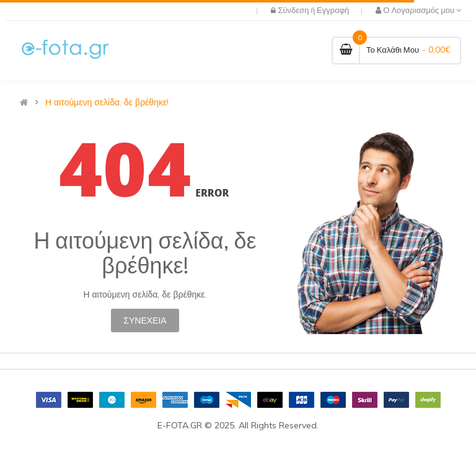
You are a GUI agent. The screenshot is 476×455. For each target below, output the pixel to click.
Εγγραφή (333, 10)
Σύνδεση (294, 10)
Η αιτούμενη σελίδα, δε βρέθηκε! (107, 102)
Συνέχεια (145, 320)
